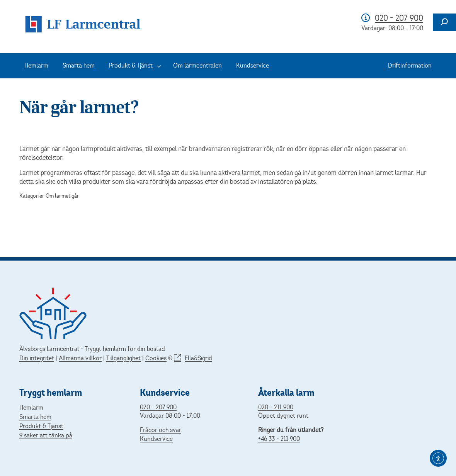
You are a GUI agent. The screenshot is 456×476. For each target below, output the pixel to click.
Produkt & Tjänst (131, 65)
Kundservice (253, 65)
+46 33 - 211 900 (279, 439)
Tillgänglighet (123, 358)
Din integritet (37, 358)
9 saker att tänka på (46, 435)
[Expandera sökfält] (444, 22)
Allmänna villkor (80, 358)
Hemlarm (36, 65)
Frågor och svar (161, 430)
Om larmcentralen (197, 65)
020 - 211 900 (276, 407)
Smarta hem (79, 65)
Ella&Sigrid (198, 358)
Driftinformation (410, 65)
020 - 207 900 (399, 18)
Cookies (156, 358)
